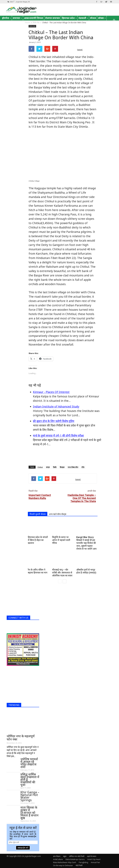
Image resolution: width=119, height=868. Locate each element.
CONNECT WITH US (18, 618)
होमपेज (7, 18)
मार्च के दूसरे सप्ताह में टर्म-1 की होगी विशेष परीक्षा (58, 436)
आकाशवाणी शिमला (34, 18)
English (7, 23)
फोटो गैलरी (79, 865)
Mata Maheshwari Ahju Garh (65, 862)
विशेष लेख (32, 26)
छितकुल (62, 467)
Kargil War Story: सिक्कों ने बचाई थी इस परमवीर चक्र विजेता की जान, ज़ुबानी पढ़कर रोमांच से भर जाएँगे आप (86, 543)
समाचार (17, 18)
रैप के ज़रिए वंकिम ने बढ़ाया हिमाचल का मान (38, 571)
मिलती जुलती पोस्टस (38, 514)
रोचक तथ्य (19, 23)
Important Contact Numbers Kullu (40, 497)
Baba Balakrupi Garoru (75, 859)
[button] (114, 20)
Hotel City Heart (94, 859)
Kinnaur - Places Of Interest (51, 392)
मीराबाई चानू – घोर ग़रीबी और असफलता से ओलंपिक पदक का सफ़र (62, 573)
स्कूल (65, 856)
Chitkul (40, 467)
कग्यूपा (48, 467)
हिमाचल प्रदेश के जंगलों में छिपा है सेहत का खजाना (38, 540)
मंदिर (83, 467)
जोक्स (102, 18)
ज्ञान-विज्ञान (57, 856)
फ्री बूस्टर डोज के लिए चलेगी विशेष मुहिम (54, 421)
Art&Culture (58, 859)
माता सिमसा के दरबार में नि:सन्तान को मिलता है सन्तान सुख (29, 813)
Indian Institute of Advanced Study (56, 407)
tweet (80, 50)
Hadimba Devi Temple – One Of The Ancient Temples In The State (82, 498)
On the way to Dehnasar (63, 865)
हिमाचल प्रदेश (69, 18)
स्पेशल (93, 18)
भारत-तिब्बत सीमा (73, 467)
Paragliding (83, 862)
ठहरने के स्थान (92, 856)
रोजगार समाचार (53, 18)
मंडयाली (83, 18)
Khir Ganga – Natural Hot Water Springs (30, 796)
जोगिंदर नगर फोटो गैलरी (77, 856)
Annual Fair (95, 862)
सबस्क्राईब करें (23, 848)
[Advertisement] (63, 456)
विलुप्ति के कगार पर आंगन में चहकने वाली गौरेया (61, 540)
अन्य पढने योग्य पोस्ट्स (58, 514)
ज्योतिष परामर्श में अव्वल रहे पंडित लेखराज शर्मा (29, 763)
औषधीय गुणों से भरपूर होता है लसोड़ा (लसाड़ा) (86, 571)
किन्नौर (55, 467)
